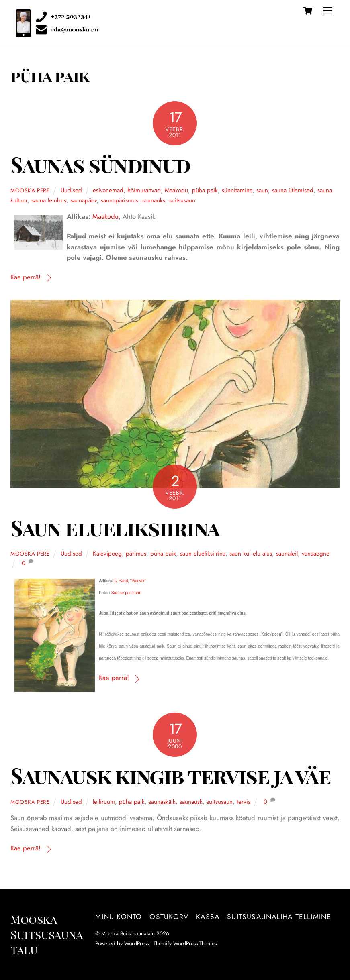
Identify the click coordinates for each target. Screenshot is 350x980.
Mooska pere (30, 190)
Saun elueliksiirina (115, 528)
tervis (244, 802)
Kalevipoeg (107, 554)
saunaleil (287, 554)
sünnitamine (237, 190)
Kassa (208, 917)
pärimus (136, 554)
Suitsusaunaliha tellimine (279, 917)
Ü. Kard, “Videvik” (130, 581)
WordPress (136, 943)
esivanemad (108, 190)
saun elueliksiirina (203, 554)
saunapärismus (120, 200)
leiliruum (104, 802)
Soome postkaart (127, 593)
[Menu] (328, 11)
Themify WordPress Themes (185, 943)
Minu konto (119, 917)
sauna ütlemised (293, 190)
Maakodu (176, 190)
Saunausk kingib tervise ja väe (171, 775)
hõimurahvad (144, 190)
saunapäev (84, 200)
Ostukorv (169, 917)
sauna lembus (49, 200)
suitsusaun (182, 200)
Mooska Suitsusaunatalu (128, 933)
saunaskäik (162, 802)
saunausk (191, 802)
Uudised (71, 190)
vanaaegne (316, 554)
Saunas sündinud (100, 164)
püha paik (205, 190)
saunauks (154, 200)
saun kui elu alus (251, 554)
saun (262, 190)
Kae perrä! (26, 277)
